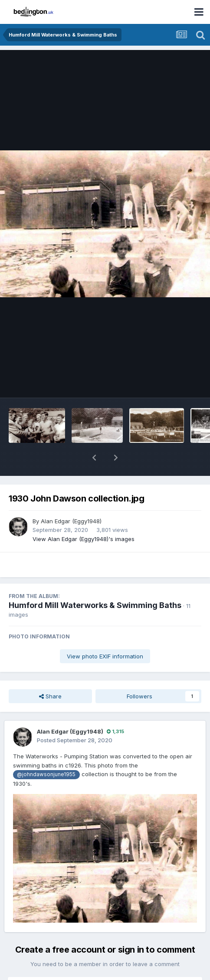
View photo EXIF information (105, 634)
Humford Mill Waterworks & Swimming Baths (95, 583)
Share (50, 674)
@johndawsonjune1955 (46, 752)
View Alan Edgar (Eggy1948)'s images (84, 516)
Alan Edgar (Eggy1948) (71, 498)
